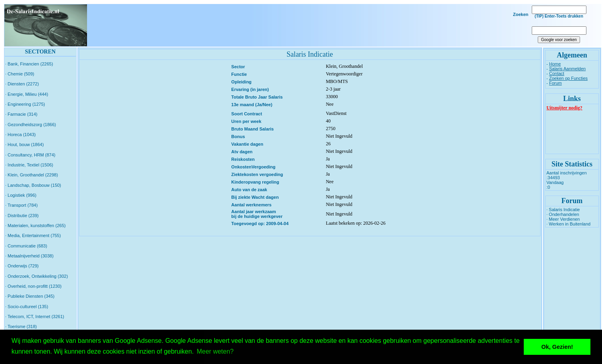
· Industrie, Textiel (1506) (29, 165)
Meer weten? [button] (215, 351)
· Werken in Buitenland (568, 224)
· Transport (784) (21, 205)
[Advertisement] (307, 26)
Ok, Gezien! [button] (557, 347)
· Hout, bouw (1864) (25, 144)
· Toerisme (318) (21, 326)
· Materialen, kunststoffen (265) (35, 226)
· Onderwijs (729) (22, 266)
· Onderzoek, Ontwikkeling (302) (37, 276)
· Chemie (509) (20, 74)
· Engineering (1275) (25, 104)
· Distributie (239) (22, 216)
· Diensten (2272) (22, 84)
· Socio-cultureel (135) (27, 307)
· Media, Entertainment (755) (33, 235)
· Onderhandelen (563, 214)
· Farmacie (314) (21, 114)
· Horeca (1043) (20, 135)
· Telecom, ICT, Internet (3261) (35, 317)
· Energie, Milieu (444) (27, 94)
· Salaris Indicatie (563, 210)
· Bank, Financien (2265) (29, 64)
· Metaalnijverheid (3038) (29, 256)
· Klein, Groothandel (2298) (32, 175)
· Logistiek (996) (21, 195)
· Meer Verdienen (563, 219)
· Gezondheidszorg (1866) (31, 125)
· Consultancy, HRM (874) (30, 155)
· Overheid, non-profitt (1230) (33, 286)
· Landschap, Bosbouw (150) (33, 185)
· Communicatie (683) (26, 246)
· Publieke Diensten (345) (30, 296)
